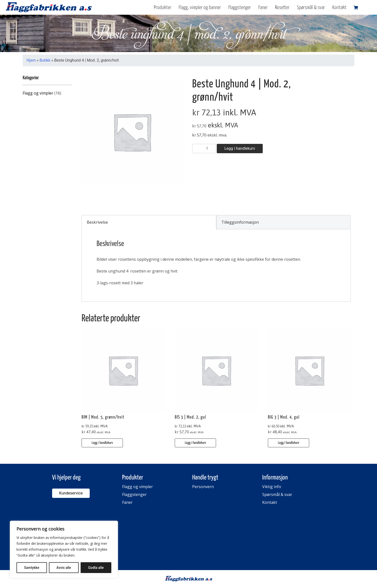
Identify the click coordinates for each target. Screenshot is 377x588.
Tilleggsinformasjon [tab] (240, 222)
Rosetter (282, 8)
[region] (64, 549)
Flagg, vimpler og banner (200, 8)
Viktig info (272, 487)
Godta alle (96, 568)
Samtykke (32, 568)
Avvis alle (64, 568)
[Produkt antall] (204, 149)
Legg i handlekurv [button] (102, 443)
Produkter (163, 8)
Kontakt (339, 8)
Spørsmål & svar (311, 8)
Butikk (45, 60)
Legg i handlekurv (240, 148)
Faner (263, 8)
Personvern (203, 487)
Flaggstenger (240, 8)
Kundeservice (71, 493)
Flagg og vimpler (38, 93)
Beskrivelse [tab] (97, 222)
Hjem (31, 60)
